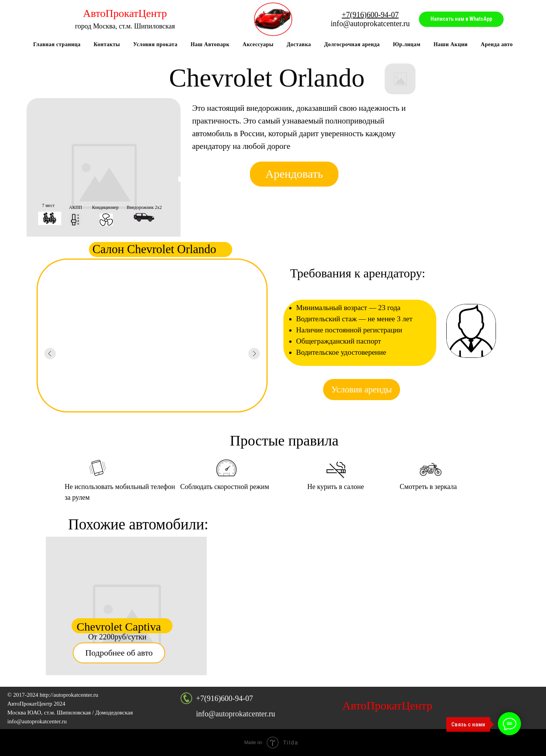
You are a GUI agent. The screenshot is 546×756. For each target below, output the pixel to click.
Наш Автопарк (210, 44)
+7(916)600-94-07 (224, 698)
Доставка (299, 44)
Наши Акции (451, 44)
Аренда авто (497, 44)
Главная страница (57, 44)
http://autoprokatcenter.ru (69, 695)
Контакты (107, 44)
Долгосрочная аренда (352, 44)
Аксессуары (258, 44)
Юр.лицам (407, 44)
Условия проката (155, 44)
